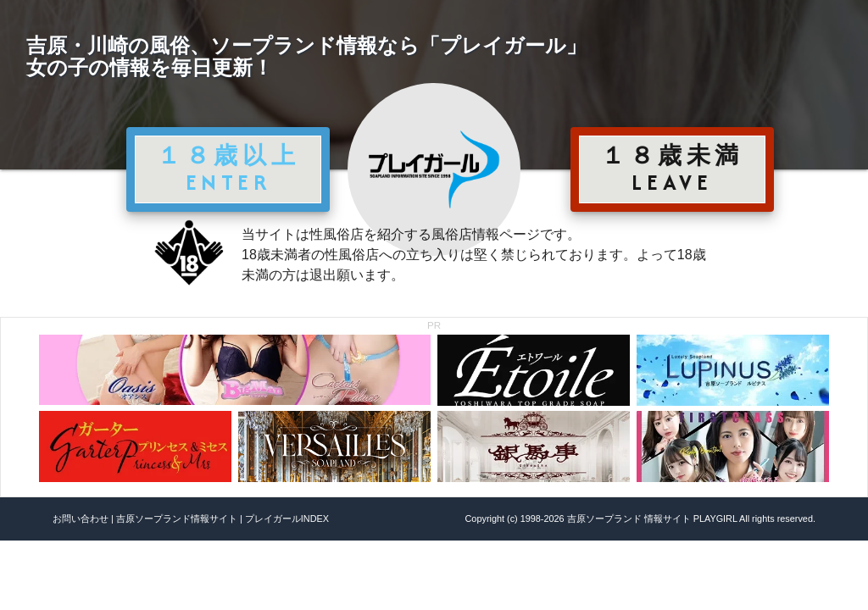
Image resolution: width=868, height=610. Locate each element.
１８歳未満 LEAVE (672, 169)
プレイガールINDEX (287, 518)
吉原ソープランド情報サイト (177, 518)
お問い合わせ (81, 518)
